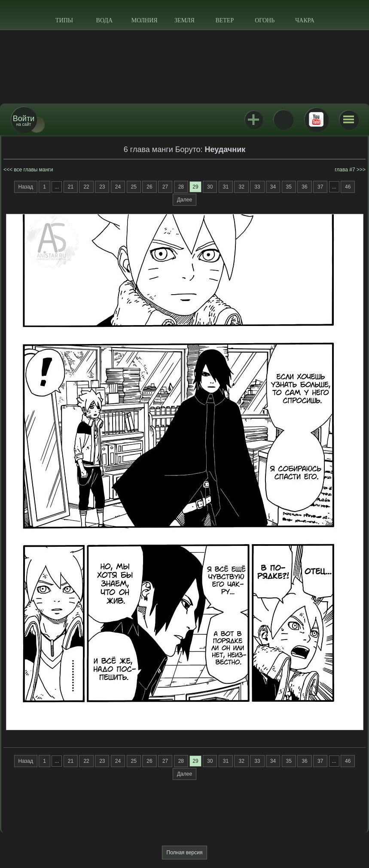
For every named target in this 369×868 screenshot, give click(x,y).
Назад (26, 187)
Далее (184, 200)
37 (320, 187)
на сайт (24, 120)
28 (181, 187)
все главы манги (33, 170)
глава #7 (345, 170)
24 (118, 187)
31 (226, 187)
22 (86, 187)
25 (134, 187)
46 (348, 187)
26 (149, 187)
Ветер (224, 20)
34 (273, 187)
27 (165, 187)
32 (241, 187)
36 (304, 187)
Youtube (316, 119)
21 (71, 187)
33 (257, 187)
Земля (184, 20)
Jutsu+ (253, 119)
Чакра (305, 20)
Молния (145, 20)
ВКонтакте (283, 119)
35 (289, 187)
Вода (104, 20)
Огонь (265, 20)
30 (210, 187)
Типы (64, 20)
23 (102, 187)
